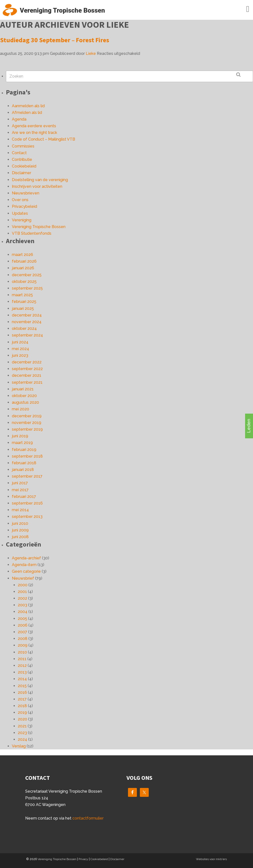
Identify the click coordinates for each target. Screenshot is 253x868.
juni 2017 (20, 483)
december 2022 (27, 362)
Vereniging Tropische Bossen (39, 227)
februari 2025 (24, 302)
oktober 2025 (24, 282)
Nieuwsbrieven (26, 193)
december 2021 (27, 375)
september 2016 (27, 503)
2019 (22, 712)
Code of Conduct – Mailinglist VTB (43, 139)
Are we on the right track (34, 133)
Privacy (83, 859)
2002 (22, 598)
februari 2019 (24, 450)
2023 (22, 733)
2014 (22, 679)
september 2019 (27, 429)
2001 (22, 592)
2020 (22, 719)
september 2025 (27, 288)
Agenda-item (24, 565)
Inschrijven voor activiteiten (37, 186)
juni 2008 (20, 537)
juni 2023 (20, 355)
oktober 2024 (24, 328)
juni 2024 (20, 342)
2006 (23, 625)
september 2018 (27, 456)
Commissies (23, 146)
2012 (22, 666)
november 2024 (27, 322)
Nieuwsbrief (23, 578)
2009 (23, 645)
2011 (22, 659)
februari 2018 (24, 463)
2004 (23, 612)
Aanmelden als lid (28, 106)
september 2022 (27, 369)
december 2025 (27, 275)
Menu (241, 9)
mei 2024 (21, 349)
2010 (22, 652)
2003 (22, 605)
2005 (22, 619)
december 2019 (27, 416)
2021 (22, 726)
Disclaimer (21, 173)
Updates (20, 213)
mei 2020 (21, 409)
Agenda (19, 119)
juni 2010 (20, 523)
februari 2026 (24, 261)
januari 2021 (23, 389)
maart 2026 (22, 255)
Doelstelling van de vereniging (40, 180)
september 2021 (27, 382)
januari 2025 (23, 308)
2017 (22, 699)
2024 (22, 739)
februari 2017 (24, 497)
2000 (23, 585)
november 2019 (27, 423)
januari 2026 (23, 268)
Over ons (20, 200)
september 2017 (27, 476)
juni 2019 (20, 436)
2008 (23, 639)
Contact (19, 153)
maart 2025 (22, 295)
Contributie (22, 159)
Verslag (19, 746)
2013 (22, 672)
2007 (22, 632)
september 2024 (27, 335)
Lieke (91, 53)
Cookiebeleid (24, 166)
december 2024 (27, 315)
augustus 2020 (25, 402)
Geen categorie (26, 571)
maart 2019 (22, 443)
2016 (22, 692)
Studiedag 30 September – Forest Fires (55, 40)
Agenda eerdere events (34, 126)
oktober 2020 (24, 396)
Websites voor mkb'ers (211, 859)
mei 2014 (20, 510)
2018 (22, 706)
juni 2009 (20, 530)
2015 (22, 686)
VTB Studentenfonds (32, 233)
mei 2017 (20, 490)
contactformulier (88, 818)
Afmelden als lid (27, 113)
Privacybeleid (24, 206)
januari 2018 (23, 470)
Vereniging (22, 220)
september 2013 (27, 517)
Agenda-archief (26, 558)
